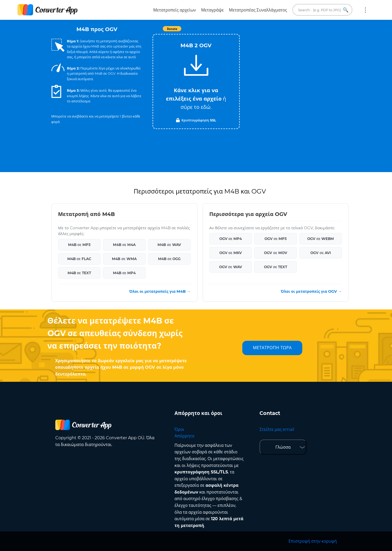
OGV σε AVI (321, 253)
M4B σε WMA (124, 259)
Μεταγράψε (212, 10)
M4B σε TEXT (79, 273)
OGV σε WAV (231, 267)
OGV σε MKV (231, 253)
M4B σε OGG (169, 259)
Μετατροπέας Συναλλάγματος (258, 10)
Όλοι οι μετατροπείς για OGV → (311, 291)
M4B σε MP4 (124, 273)
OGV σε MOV (276, 253)
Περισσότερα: (365, 10)
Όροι (179, 429)
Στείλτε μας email (277, 429)
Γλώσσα (283, 447)
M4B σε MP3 (79, 245)
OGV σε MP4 (231, 239)
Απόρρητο (184, 436)
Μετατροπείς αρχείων (175, 10)
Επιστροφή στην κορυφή (313, 541)
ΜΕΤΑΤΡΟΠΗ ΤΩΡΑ (272, 348)
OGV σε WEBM (321, 239)
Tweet (226, 31)
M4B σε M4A (124, 245)
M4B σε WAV (169, 245)
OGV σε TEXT (276, 267)
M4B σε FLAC (79, 259)
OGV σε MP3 (276, 239)
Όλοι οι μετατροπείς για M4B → (160, 291)
